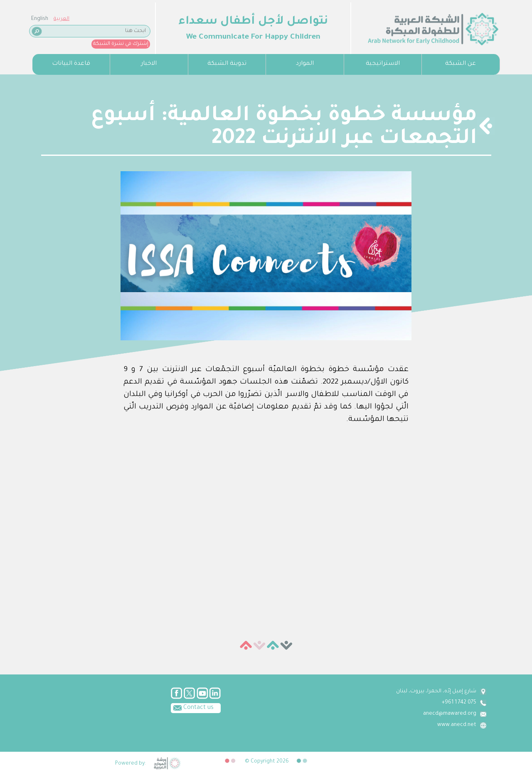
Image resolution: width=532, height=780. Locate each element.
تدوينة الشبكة (227, 64)
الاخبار (149, 64)
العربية (62, 19)
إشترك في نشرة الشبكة (121, 44)
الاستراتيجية (383, 64)
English (40, 19)
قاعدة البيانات (71, 64)
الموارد (305, 64)
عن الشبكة (461, 64)
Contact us (192, 707)
